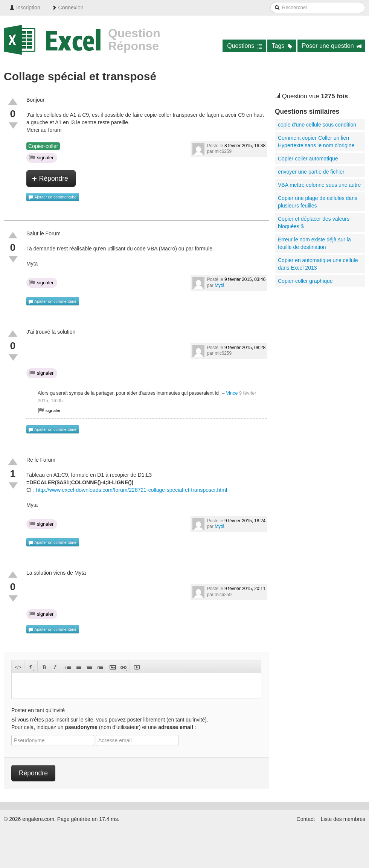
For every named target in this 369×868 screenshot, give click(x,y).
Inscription (25, 8)
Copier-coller (43, 146)
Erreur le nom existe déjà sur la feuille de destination (314, 243)
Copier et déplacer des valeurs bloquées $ (314, 223)
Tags (282, 46)
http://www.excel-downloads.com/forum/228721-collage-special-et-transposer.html (132, 490)
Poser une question (332, 46)
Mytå (220, 285)
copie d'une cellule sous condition (317, 125)
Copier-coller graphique (305, 281)
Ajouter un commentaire (52, 197)
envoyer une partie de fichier (311, 172)
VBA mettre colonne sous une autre (319, 185)
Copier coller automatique (308, 159)
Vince (232, 393)
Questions (245, 46)
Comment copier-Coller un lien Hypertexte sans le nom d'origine (316, 142)
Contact (306, 819)
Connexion (68, 8)
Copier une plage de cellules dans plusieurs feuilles (318, 202)
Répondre (50, 178)
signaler (41, 157)
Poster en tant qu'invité (38, 710)
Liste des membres (343, 819)
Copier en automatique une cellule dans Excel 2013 (318, 264)
